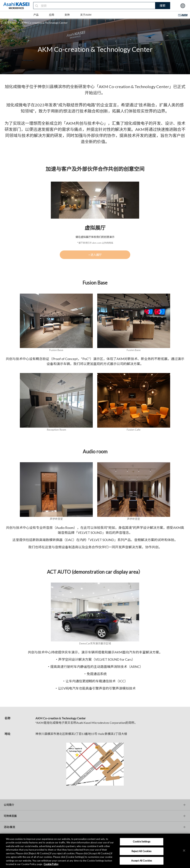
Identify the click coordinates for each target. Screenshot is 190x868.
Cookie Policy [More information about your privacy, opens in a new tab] (51, 864)
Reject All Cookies (141, 851)
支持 (67, 15)
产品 (36, 15)
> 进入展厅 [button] (95, 255)
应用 (52, 15)
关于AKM (86, 15)
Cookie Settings (142, 842)
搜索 (163, 5)
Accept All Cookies (142, 861)
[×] (184, 850)
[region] (95, 851)
